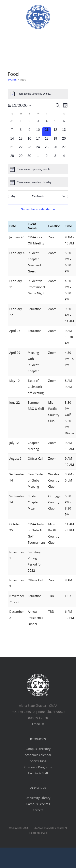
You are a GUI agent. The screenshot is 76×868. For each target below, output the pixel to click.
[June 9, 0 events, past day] (29, 132)
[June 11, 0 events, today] (47, 132)
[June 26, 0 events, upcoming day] (55, 149)
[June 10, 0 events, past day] (38, 132)
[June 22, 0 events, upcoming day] (21, 149)
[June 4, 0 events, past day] (47, 123)
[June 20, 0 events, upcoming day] (64, 141)
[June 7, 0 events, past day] (12, 132)
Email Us (38, 724)
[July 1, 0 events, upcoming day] (38, 158)
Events (12, 80)
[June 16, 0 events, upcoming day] (29, 141)
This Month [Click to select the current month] (38, 196)
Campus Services (38, 804)
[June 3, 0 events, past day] (38, 123)
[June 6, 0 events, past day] (64, 123)
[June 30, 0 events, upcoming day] (29, 158)
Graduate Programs (38, 767)
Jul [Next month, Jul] (65, 196)
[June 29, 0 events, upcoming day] (21, 158)
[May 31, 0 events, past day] (12, 123)
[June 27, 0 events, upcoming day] (64, 149)
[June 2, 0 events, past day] (29, 123)
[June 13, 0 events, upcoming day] (64, 132)
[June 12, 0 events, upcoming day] (55, 132)
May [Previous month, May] (12, 196)
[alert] (38, 94)
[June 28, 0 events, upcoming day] (12, 158)
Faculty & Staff (38, 773)
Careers (38, 810)
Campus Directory (38, 749)
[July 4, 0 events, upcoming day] (64, 158)
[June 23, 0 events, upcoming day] (29, 149)
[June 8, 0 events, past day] (21, 132)
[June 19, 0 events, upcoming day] (55, 141)
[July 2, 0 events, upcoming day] (47, 158)
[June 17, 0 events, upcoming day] (38, 141)
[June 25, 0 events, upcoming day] (47, 149)
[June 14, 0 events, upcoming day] (12, 141)
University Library (38, 798)
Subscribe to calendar (36, 209)
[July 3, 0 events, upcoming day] (55, 158)
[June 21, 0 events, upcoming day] (12, 149)
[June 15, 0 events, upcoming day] (21, 141)
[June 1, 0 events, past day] (21, 123)
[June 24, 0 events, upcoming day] (38, 149)
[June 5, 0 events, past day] (55, 123)
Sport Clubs (38, 761)
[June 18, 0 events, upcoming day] (47, 141)
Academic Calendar (38, 755)
